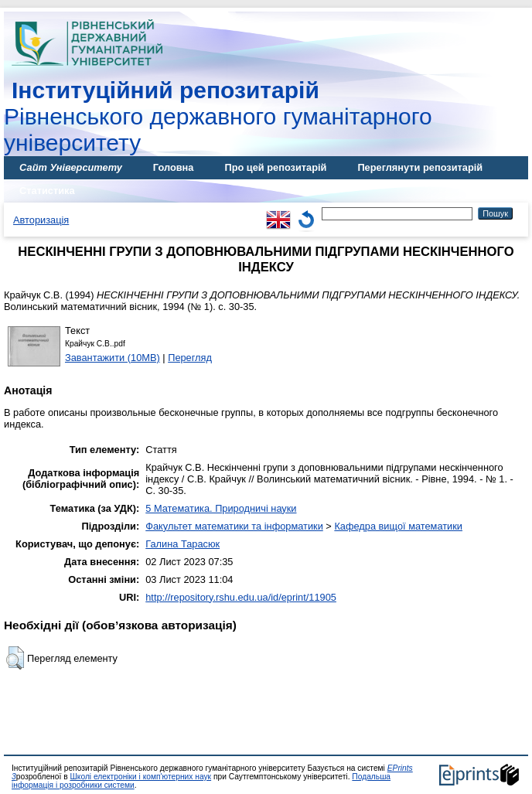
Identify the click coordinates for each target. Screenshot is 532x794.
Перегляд (190, 358)
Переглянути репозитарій (420, 167)
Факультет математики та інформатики (234, 526)
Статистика (47, 191)
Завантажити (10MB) (113, 358)
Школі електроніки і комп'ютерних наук (140, 777)
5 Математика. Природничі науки (221, 508)
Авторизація (41, 220)
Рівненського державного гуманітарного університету (218, 116)
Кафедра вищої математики (398, 526)
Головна (174, 167)
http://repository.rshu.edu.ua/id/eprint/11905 (241, 597)
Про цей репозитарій (275, 167)
